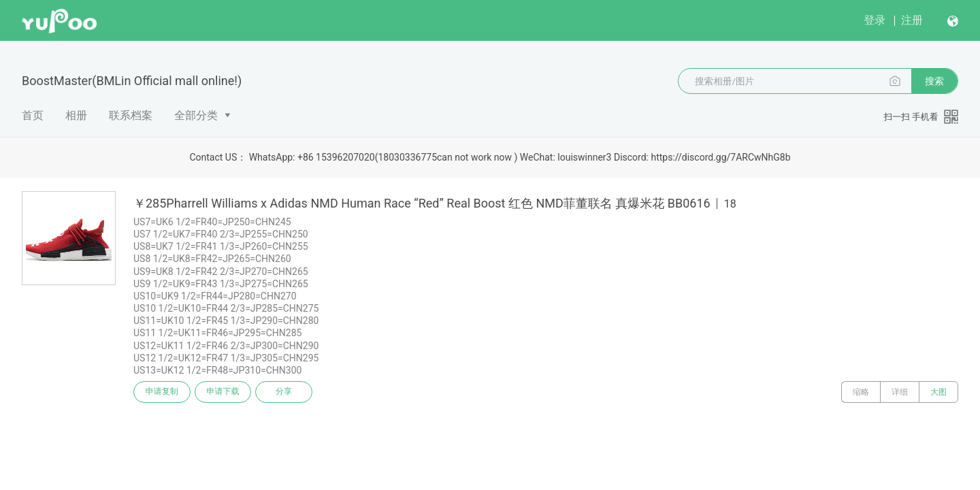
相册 (76, 115)
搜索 (934, 81)
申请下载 (223, 392)
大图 (938, 392)
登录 (875, 20)
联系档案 (131, 115)
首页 (33, 115)
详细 (900, 392)
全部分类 (196, 115)
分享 (284, 392)
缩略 (861, 392)
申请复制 (162, 392)
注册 (912, 20)
